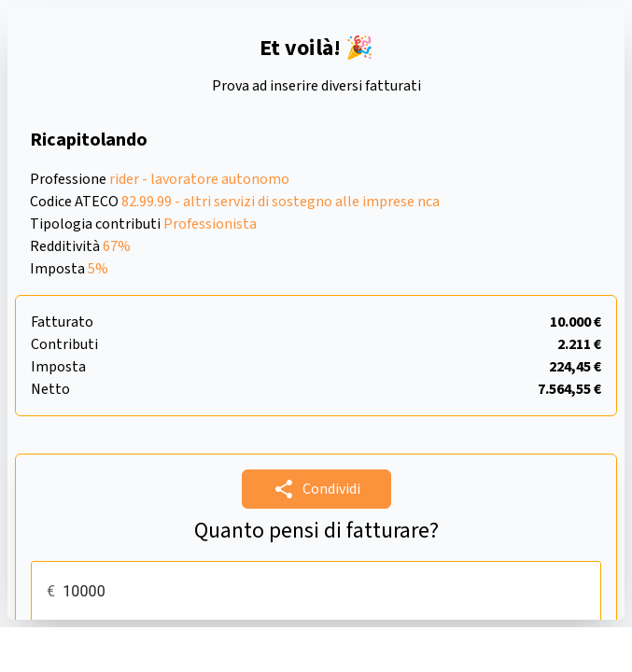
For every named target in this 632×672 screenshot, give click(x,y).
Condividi (316, 489)
